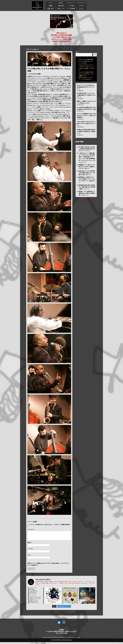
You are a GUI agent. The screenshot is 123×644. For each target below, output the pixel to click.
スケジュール (71, 3)
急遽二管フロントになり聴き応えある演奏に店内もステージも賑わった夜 (87, 173)
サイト (29, 557)
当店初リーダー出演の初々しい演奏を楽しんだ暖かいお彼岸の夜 (87, 193)
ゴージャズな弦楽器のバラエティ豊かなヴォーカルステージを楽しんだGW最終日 (86, 115)
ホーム (51, 3)
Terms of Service (74, 639)
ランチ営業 (71, 6)
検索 (77, 52)
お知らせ (61, 3)
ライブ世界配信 (71, 8)
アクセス (81, 6)
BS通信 (51, 6)
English (81, 8)
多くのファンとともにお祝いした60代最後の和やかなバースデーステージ (86, 87)
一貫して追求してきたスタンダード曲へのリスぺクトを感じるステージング (86, 123)
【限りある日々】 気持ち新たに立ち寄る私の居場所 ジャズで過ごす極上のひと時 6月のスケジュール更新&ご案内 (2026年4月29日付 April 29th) (61, 37)
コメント (31, 529)
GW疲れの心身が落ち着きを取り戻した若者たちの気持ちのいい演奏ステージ (86, 131)
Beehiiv (92, 181)
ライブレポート (81, 3)
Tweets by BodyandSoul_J (86, 200)
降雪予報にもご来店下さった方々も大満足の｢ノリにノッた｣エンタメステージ (87, 179)
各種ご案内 (61, 6)
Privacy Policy (66, 639)
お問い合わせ (51, 8)
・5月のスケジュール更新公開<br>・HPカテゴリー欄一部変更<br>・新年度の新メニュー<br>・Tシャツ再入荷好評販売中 (87, 157)
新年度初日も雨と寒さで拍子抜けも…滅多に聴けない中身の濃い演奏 (87, 187)
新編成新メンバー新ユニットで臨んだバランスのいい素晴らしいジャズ (87, 167)
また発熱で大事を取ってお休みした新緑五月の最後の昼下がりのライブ (87, 149)
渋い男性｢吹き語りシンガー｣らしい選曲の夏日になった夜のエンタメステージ (86, 95)
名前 (29, 544)
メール (30, 551)
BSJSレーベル (61, 8)
